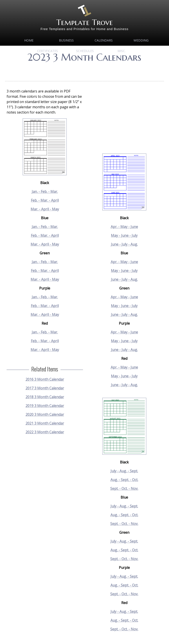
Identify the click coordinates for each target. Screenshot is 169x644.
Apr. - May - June (124, 227)
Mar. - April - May (45, 209)
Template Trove (85, 22)
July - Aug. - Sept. (124, 471)
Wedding (141, 40)
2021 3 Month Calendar (45, 423)
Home (29, 40)
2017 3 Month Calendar (45, 388)
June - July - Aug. (124, 244)
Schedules (85, 51)
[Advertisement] (85, 70)
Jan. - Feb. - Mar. (45, 192)
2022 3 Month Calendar (45, 432)
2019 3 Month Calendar (45, 406)
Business (66, 40)
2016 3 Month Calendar (45, 379)
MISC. (122, 51)
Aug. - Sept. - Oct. (124, 480)
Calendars (104, 40)
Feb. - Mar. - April (45, 200)
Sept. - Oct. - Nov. (124, 488)
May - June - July (124, 235)
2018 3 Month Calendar (45, 397)
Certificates (48, 51)
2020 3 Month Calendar (45, 414)
